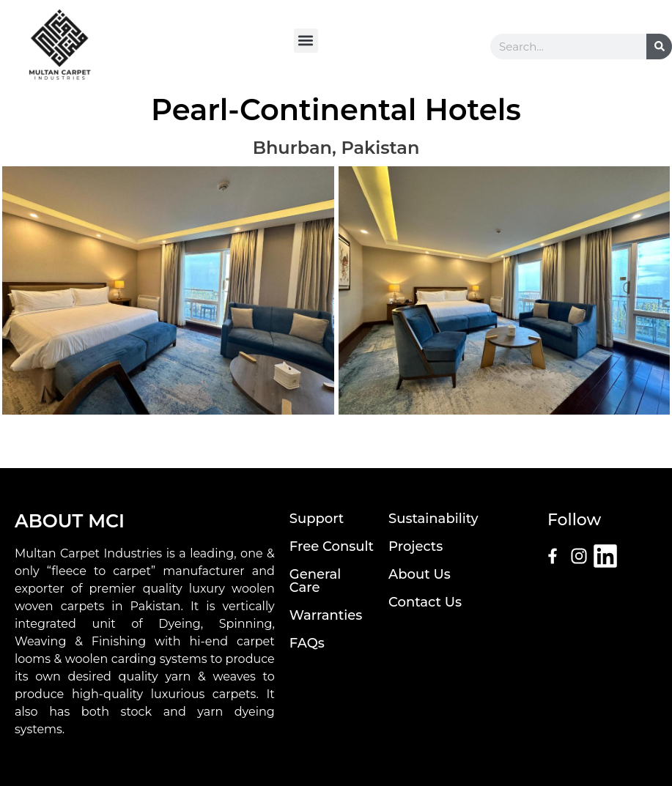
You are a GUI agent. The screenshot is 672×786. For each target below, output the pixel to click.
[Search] (659, 47)
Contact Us (425, 602)
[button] (306, 41)
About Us (420, 574)
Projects (416, 546)
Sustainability (433, 519)
